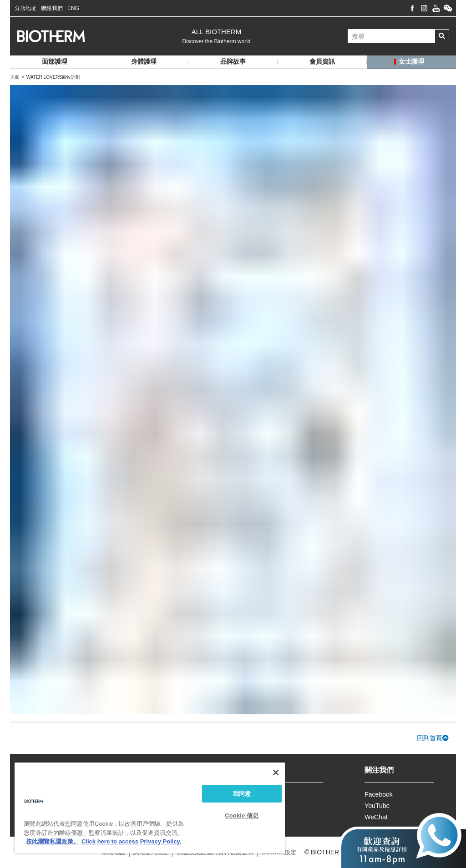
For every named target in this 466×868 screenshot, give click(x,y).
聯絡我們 (52, 8)
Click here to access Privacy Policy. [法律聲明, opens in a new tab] (131, 841)
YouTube (377, 806)
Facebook (378, 794)
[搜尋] (391, 36)
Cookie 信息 (242, 815)
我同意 (242, 794)
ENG (73, 8)
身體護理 (144, 62)
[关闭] (276, 773)
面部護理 (55, 62)
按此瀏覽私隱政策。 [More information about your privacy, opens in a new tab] (53, 841)
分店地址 (25, 8)
